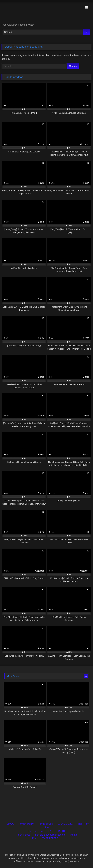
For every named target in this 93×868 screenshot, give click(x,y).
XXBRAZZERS (50, 838)
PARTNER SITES (58, 831)
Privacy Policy (26, 824)
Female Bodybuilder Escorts (50, 835)
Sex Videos (24, 835)
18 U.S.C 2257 (65, 824)
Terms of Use (46, 824)
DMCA (10, 824)
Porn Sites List (36, 831)
